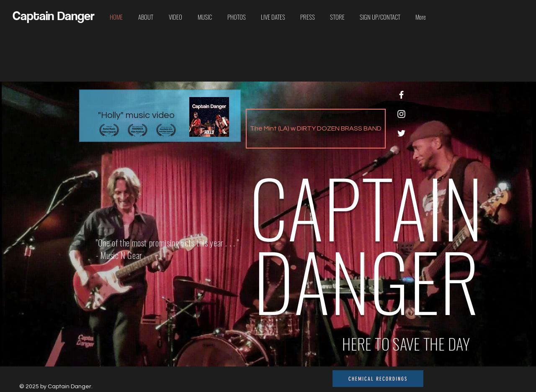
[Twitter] (401, 133)
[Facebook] (401, 95)
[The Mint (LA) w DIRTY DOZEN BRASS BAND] (316, 129)
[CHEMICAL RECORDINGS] (378, 379)
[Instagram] (401, 114)
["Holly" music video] (160, 116)
